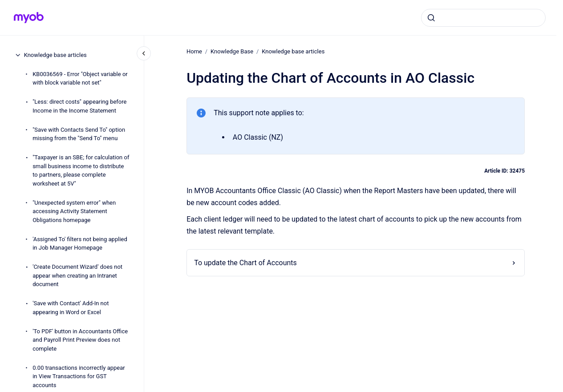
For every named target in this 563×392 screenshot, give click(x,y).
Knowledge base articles (55, 55)
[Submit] (431, 18)
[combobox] (483, 18)
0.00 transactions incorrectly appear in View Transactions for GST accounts (79, 376)
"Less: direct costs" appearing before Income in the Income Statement (79, 106)
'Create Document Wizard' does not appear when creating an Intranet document (77, 275)
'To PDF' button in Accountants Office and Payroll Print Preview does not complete (80, 340)
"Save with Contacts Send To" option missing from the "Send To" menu (79, 134)
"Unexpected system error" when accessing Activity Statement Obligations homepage (74, 211)
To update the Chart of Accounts (245, 263)
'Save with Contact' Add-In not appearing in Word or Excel (71, 308)
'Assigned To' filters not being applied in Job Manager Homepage (80, 244)
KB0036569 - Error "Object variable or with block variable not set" (80, 79)
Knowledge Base (232, 51)
